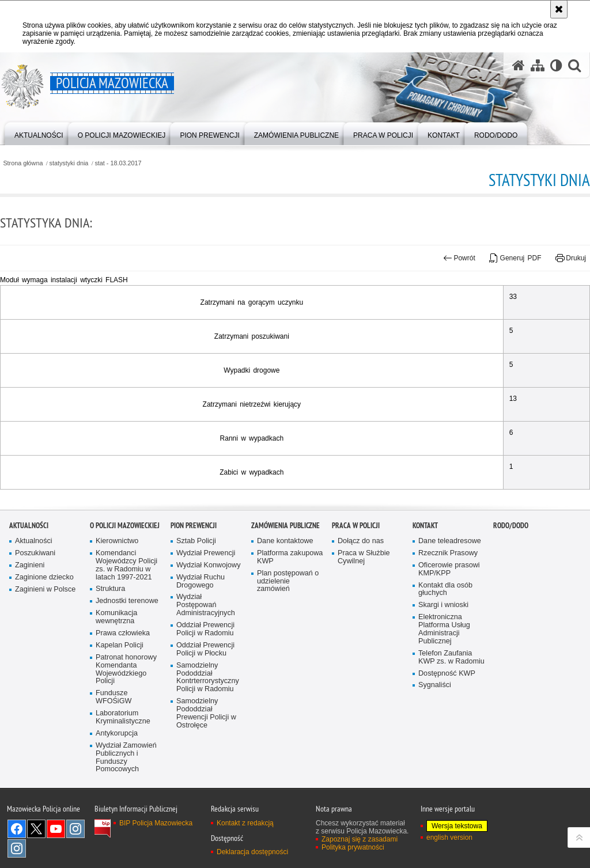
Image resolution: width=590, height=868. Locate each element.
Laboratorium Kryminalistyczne (123, 776)
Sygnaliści (435, 743)
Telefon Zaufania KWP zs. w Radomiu (451, 716)
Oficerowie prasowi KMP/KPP (449, 628)
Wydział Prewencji (206, 611)
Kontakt (425, 584)
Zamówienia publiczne (285, 584)
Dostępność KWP (447, 731)
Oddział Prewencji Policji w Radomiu (205, 687)
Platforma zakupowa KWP (290, 615)
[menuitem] (39, 133)
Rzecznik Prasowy (448, 611)
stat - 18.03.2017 (118, 163)
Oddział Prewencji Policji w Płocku (205, 708)
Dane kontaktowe (285, 599)
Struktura (110, 647)
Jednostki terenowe (127, 659)
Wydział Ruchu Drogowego (201, 640)
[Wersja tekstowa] (556, 65)
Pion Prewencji (194, 584)
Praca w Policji (356, 584)
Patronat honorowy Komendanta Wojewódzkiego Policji (126, 728)
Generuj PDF (515, 258)
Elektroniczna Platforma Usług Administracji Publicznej (444, 687)
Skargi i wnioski (443, 663)
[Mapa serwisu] (538, 65)
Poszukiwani (35, 611)
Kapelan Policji (120, 704)
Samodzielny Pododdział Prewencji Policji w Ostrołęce (206, 772)
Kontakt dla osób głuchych (445, 647)
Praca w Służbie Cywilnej (364, 615)
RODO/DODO (511, 584)
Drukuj (571, 258)
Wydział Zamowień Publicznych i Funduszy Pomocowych (126, 816)
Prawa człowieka (123, 691)
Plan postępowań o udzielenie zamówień (288, 640)
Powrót (459, 258)
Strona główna (23, 163)
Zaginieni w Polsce (45, 647)
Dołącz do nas (361, 599)
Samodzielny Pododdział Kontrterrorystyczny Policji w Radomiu (208, 736)
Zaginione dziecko (44, 636)
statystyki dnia (69, 163)
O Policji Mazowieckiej (125, 584)
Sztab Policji (196, 599)
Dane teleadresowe (450, 599)
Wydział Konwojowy (208, 623)
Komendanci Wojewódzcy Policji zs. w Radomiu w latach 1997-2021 (126, 623)
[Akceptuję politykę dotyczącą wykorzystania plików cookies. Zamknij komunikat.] (559, 9)
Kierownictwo (117, 599)
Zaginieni (30, 623)
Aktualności (29, 584)
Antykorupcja (117, 792)
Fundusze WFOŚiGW (114, 755)
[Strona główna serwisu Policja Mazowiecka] (519, 65)
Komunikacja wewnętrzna (116, 675)
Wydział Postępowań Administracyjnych (206, 663)
